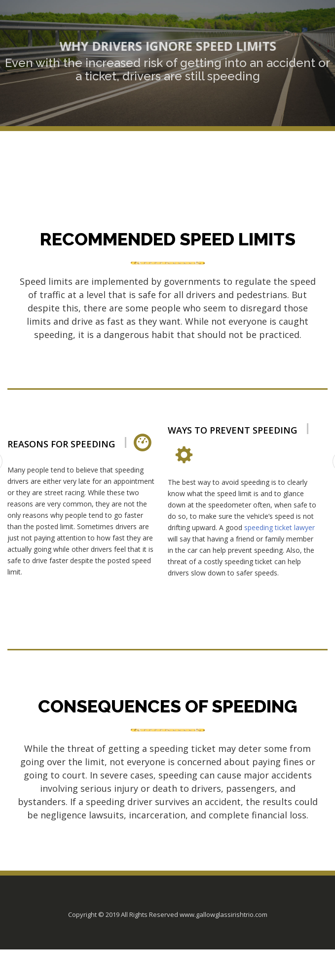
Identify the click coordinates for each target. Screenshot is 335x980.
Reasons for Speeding (61, 444)
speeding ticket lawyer (279, 527)
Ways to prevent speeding (232, 430)
